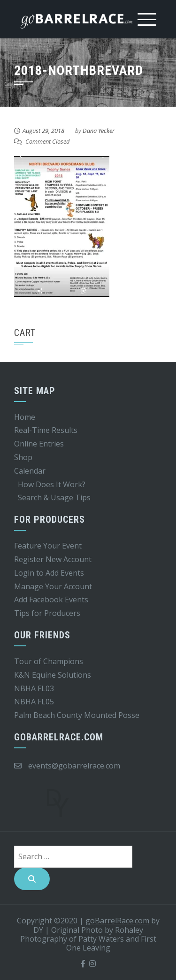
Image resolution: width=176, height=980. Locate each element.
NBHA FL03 (34, 688)
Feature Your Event (48, 546)
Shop (23, 457)
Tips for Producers (47, 613)
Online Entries (39, 444)
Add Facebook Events (51, 600)
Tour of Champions (49, 661)
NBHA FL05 (34, 702)
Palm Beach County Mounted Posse (77, 715)
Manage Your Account (53, 586)
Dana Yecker (99, 131)
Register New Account (53, 559)
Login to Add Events (49, 573)
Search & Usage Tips (54, 497)
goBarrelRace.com (117, 921)
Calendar (30, 471)
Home (25, 417)
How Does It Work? (52, 484)
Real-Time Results (46, 430)
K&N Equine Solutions (53, 675)
